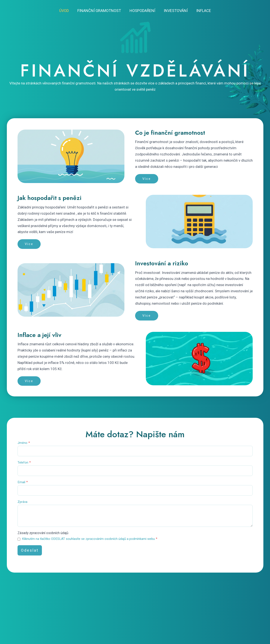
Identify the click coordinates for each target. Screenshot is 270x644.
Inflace (202, 11)
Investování (175, 11)
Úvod (66, 11)
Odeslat (30, 554)
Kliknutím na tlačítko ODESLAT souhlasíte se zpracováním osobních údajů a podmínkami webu (90, 543)
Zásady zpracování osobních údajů (45, 537)
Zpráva (22, 504)
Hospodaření (142, 11)
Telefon (24, 464)
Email (23, 484)
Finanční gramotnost (100, 11)
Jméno (24, 444)
